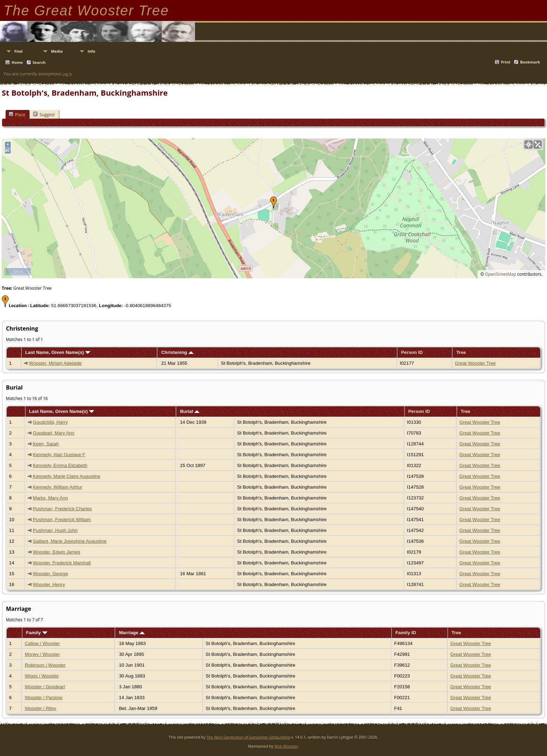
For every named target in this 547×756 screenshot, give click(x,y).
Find (18, 51)
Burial (190, 411)
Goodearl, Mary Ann (54, 433)
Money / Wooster (42, 654)
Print (506, 62)
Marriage (132, 633)
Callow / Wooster (42, 643)
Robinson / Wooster (45, 665)
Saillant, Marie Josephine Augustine (70, 541)
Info (91, 51)
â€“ (8, 150)
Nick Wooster (286, 746)
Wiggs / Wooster (42, 676)
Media (57, 51)
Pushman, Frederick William (62, 520)
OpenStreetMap (500, 274)
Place (17, 114)
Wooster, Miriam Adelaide (55, 363)
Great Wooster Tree (475, 363)
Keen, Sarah (46, 444)
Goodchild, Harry (50, 422)
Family (37, 633)
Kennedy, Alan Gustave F (59, 455)
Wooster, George (50, 574)
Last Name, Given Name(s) (58, 352)
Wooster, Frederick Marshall (62, 563)
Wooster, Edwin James (56, 552)
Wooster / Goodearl (45, 687)
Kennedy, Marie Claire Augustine (66, 476)
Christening (177, 352)
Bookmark (530, 62)
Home (17, 62)
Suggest (44, 114)
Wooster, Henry (49, 584)
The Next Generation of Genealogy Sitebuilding (248, 737)
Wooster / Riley (40, 708)
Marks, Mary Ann (50, 498)
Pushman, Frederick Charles (62, 509)
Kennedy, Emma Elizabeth (60, 465)
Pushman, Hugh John (55, 530)
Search (39, 62)
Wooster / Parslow (44, 698)
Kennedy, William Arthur (57, 487)
